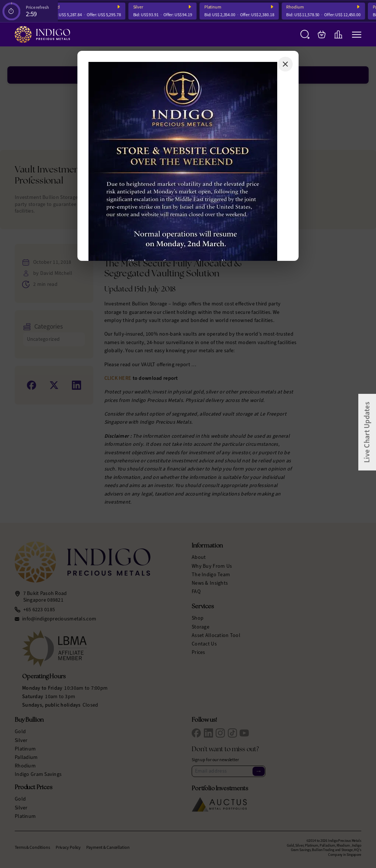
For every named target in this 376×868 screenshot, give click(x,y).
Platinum (216, 7)
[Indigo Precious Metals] (42, 34)
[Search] (305, 34)
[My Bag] (322, 34)
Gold (59, 7)
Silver (141, 7)
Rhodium (298, 7)
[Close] (285, 64)
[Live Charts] (338, 34)
